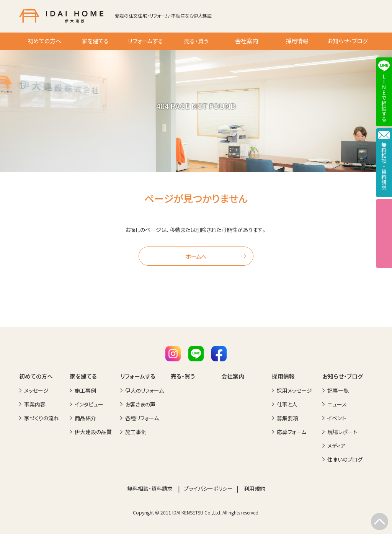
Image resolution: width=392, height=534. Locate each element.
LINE (196, 354)
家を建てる (95, 41)
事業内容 (35, 404)
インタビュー (89, 404)
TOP (380, 522)
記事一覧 (338, 390)
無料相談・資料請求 (150, 488)
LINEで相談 (384, 92)
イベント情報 (384, 234)
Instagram (173, 354)
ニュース (337, 404)
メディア (336, 446)
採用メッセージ (294, 390)
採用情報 (297, 41)
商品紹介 (85, 418)
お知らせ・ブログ (348, 41)
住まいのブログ (345, 459)
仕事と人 (287, 404)
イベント (337, 418)
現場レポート (342, 432)
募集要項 (287, 418)
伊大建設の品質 (93, 432)
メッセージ (36, 390)
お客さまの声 (140, 404)
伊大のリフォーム (145, 390)
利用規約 (255, 488)
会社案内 (247, 41)
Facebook (219, 354)
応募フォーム (292, 432)
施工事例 (85, 390)
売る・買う (196, 41)
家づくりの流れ (42, 418)
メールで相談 (384, 163)
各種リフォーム (142, 418)
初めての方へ (44, 41)
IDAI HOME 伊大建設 (61, 16)
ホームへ (196, 256)
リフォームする (145, 41)
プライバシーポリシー (208, 488)
